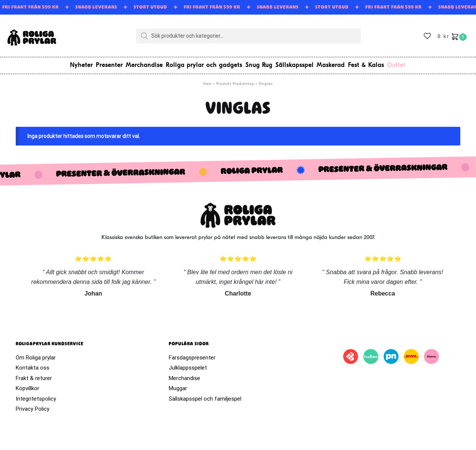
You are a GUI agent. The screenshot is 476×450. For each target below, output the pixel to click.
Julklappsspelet (188, 364)
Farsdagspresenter (192, 354)
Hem (208, 81)
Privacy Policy (33, 405)
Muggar (178, 385)
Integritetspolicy (36, 395)
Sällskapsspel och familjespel (205, 395)
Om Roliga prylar (36, 354)
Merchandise (184, 375)
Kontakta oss (33, 364)
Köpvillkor (28, 385)
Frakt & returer (34, 375)
